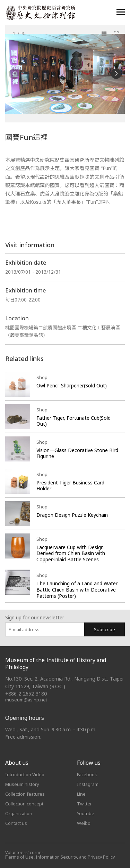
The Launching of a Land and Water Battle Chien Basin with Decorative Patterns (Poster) (77, 589)
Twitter (84, 804)
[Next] (116, 74)
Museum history (22, 784)
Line (81, 794)
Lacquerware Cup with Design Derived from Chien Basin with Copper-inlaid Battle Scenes (71, 553)
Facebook (87, 774)
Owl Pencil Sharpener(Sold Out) (72, 385)
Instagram (88, 784)
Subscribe (105, 629)
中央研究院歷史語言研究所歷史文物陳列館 (40, 13)
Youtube (86, 813)
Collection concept (24, 804)
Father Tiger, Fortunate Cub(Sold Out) (73, 421)
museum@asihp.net (26, 700)
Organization (19, 813)
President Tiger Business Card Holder (70, 486)
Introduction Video (25, 774)
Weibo (84, 823)
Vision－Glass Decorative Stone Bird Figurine (77, 453)
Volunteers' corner (24, 853)
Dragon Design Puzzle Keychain (72, 515)
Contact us (16, 823)
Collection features (25, 794)
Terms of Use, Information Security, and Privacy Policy (60, 857)
